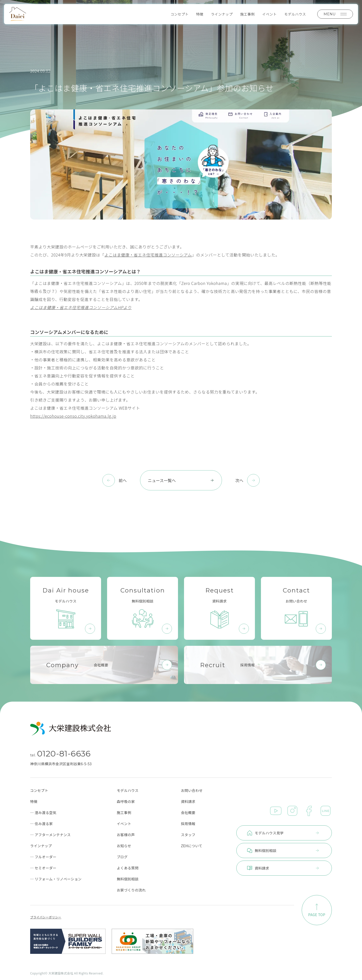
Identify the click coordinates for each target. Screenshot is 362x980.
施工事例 (247, 14)
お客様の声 (126, 835)
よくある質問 (127, 868)
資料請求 (188, 801)
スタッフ (188, 835)
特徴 (200, 14)
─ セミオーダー (43, 868)
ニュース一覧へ (181, 480)
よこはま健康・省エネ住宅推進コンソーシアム (148, 255)
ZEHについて (192, 846)
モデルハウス (295, 14)
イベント (269, 14)
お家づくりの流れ (131, 890)
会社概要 (188, 813)
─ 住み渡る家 (41, 824)
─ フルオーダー (43, 857)
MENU (335, 14)
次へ (239, 480)
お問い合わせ (192, 790)
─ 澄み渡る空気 (43, 813)
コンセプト (179, 14)
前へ (123, 480)
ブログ (122, 857)
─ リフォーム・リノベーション (56, 879)
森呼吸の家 (126, 801)
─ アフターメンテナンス (50, 835)
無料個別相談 (127, 879)
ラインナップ (222, 14)
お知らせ (124, 846)
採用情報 (188, 824)
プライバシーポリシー (46, 917)
